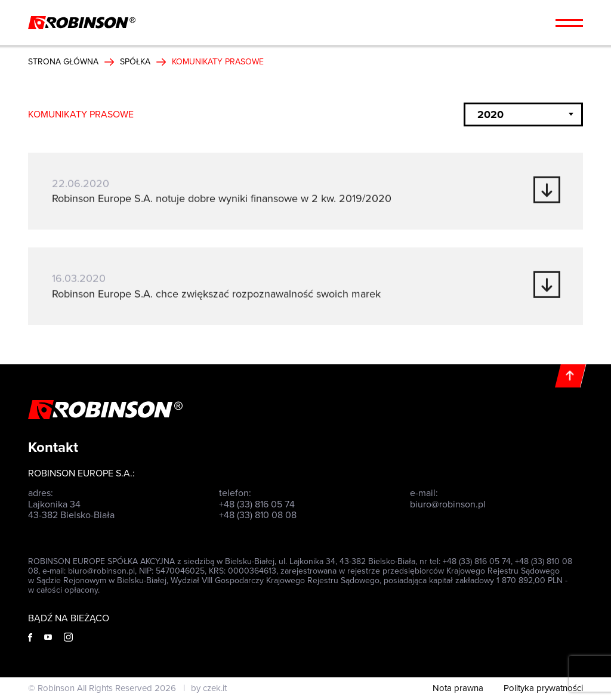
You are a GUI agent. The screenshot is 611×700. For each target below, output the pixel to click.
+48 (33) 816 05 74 (257, 504)
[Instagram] (68, 637)
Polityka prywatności (543, 688)
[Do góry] (570, 376)
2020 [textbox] (490, 114)
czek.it (215, 688)
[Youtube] (48, 637)
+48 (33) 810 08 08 (258, 515)
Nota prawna (458, 688)
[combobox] (523, 114)
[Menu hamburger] (569, 23)
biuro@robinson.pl (448, 504)
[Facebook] (30, 637)
